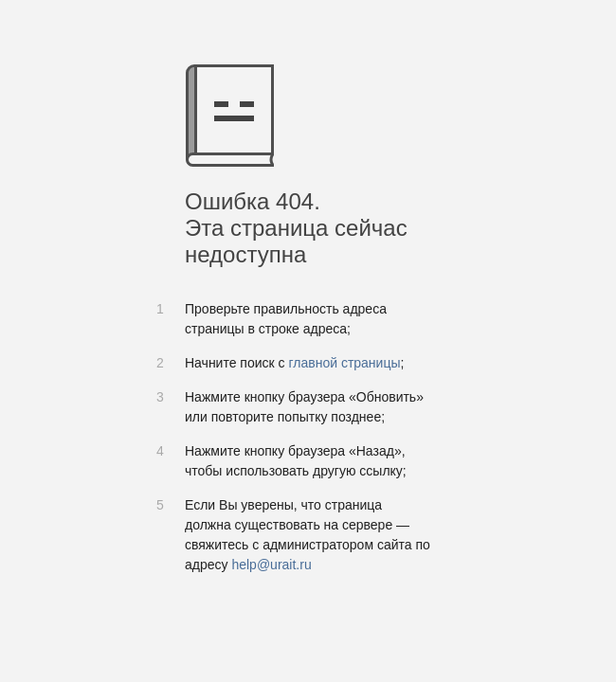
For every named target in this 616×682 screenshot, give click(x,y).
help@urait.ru (271, 565)
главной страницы (344, 363)
